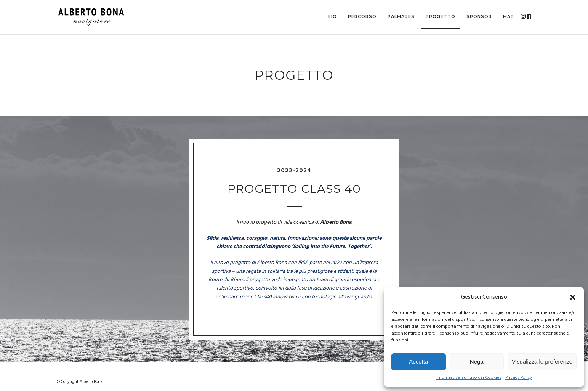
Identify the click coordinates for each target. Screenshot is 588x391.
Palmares (401, 16)
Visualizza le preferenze (542, 361)
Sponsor (479, 16)
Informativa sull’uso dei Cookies (469, 378)
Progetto (441, 16)
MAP (509, 16)
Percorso (362, 16)
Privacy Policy (519, 378)
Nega (477, 361)
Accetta (418, 361)
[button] (573, 297)
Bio (332, 16)
